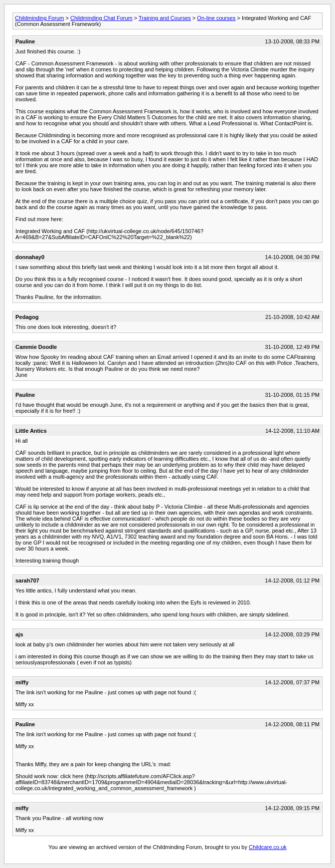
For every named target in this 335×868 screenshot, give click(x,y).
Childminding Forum (39, 18)
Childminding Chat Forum (101, 18)
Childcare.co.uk (268, 847)
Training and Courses (165, 18)
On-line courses (216, 18)
